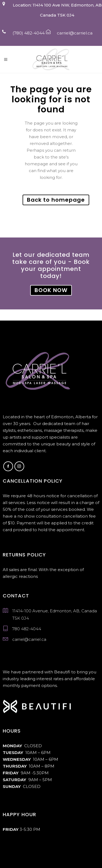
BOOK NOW (51, 290)
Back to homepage (56, 200)
